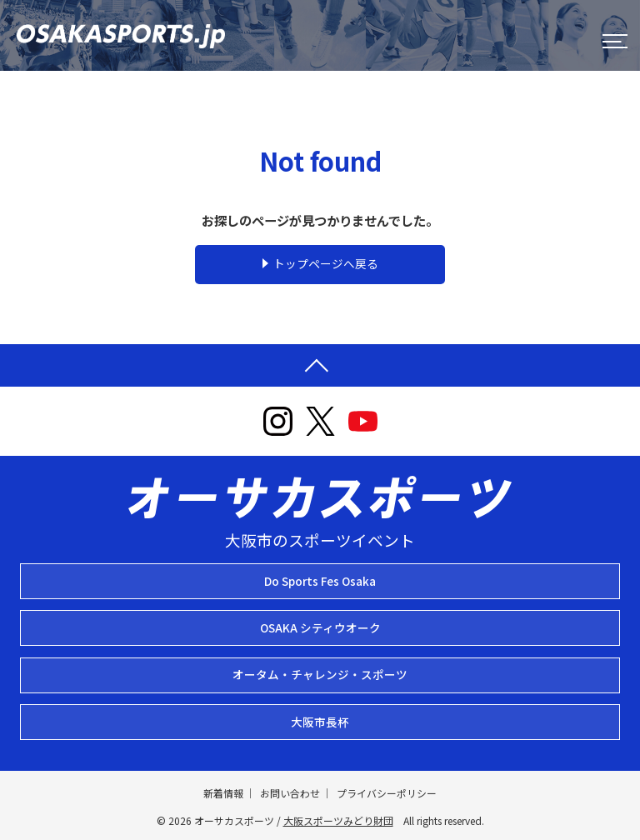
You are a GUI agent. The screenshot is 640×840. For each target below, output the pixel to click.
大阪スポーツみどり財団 (338, 820)
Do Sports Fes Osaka (320, 581)
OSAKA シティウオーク (320, 627)
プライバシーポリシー (387, 793)
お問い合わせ (290, 793)
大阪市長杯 (320, 722)
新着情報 (223, 793)
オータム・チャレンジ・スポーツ (320, 674)
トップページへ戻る (326, 263)
